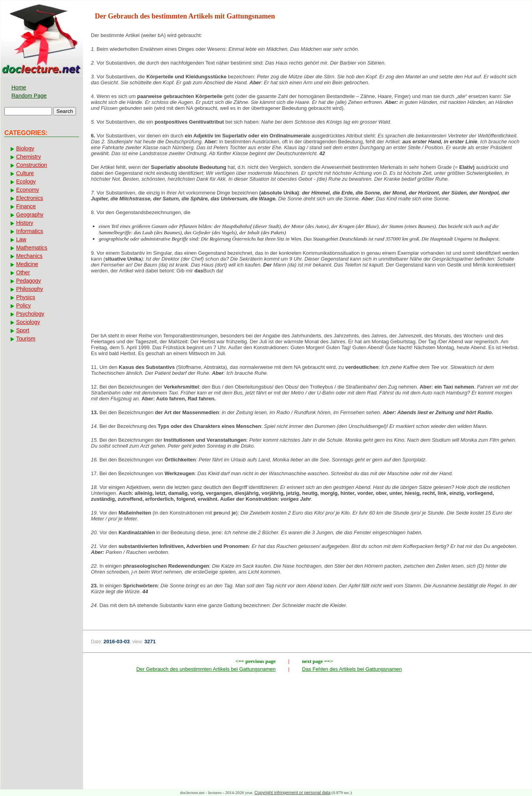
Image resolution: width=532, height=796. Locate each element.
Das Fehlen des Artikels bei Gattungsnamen (352, 669)
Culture (25, 173)
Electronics (30, 198)
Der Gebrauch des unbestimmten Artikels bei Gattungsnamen (206, 669)
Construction (32, 165)
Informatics (30, 231)
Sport (23, 330)
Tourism (26, 339)
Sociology (28, 322)
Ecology (26, 181)
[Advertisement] (307, 305)
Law (21, 239)
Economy (28, 190)
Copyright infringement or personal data (293, 792)
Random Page (29, 96)
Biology (25, 148)
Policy (23, 305)
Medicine (27, 264)
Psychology (30, 314)
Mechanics (29, 256)
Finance (26, 206)
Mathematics (32, 248)
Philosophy (30, 289)
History (25, 223)
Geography (30, 215)
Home (19, 87)
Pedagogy (29, 281)
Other (23, 272)
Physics (26, 297)
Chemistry (29, 157)
